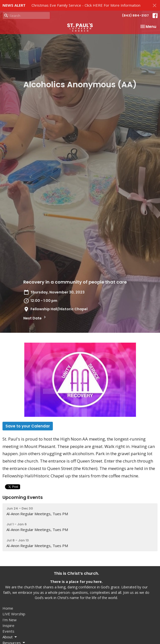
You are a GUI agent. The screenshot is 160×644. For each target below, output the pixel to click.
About (10, 637)
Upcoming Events (23, 497)
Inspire (8, 625)
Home (8, 608)
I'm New (10, 620)
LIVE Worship (14, 614)
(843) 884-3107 (135, 15)
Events (8, 631)
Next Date (35, 318)
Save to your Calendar (28, 426)
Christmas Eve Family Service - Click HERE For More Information (86, 5)
